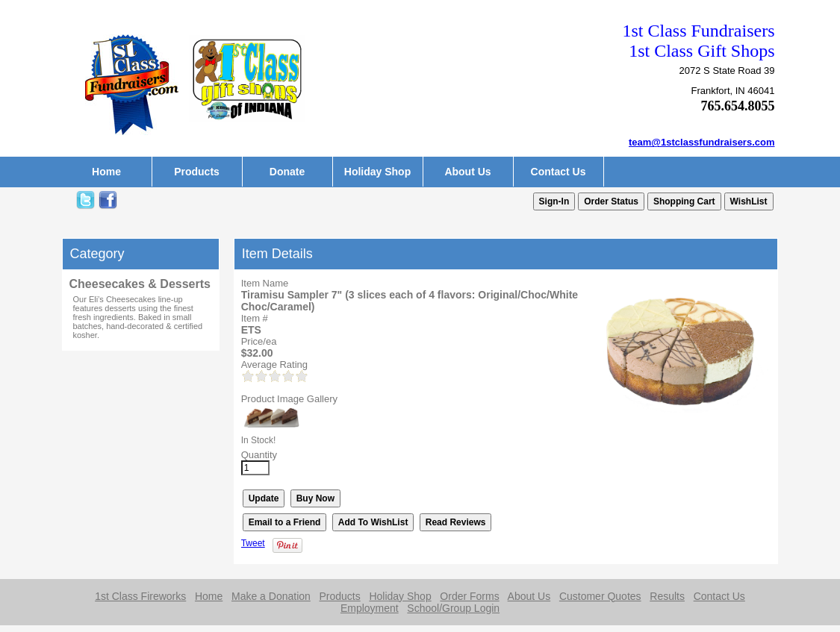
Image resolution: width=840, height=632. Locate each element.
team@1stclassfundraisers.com (702, 142)
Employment (370, 608)
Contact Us (559, 172)
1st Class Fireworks (140, 596)
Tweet (253, 543)
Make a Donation (271, 596)
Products (197, 172)
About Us (467, 172)
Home (106, 172)
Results (667, 596)
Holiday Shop (377, 172)
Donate (287, 172)
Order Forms (469, 596)
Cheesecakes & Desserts (140, 284)
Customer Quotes (600, 596)
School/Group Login (453, 608)
